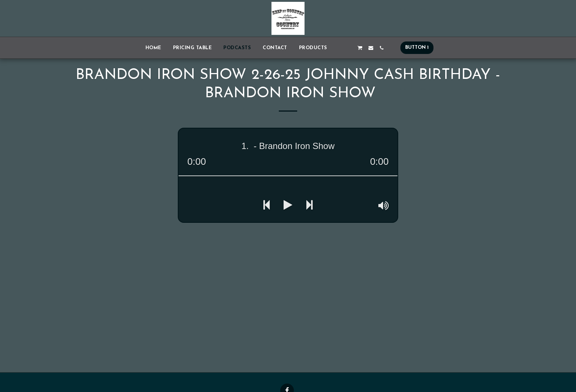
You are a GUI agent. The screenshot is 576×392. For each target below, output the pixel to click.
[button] (339, 48)
